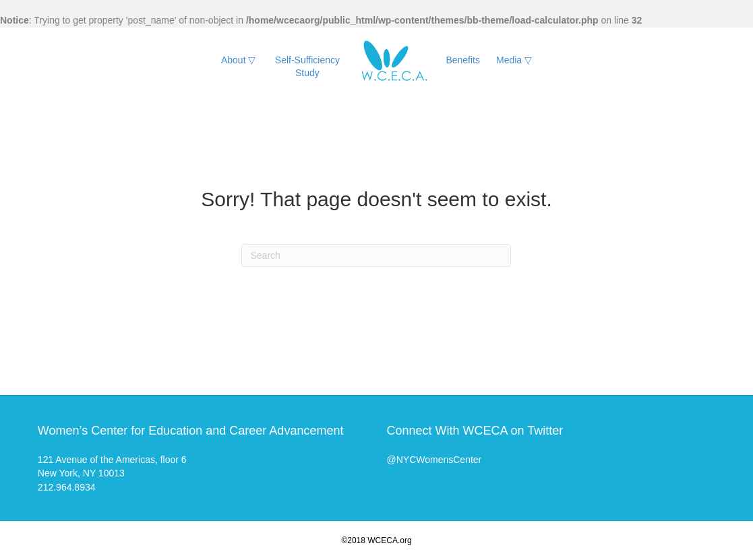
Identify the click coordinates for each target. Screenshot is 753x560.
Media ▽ (514, 60)
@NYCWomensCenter (434, 460)
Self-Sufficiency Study (307, 67)
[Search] (376, 255)
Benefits (463, 60)
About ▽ (238, 60)
